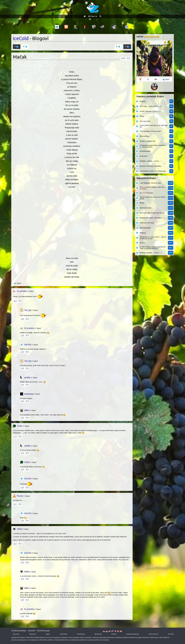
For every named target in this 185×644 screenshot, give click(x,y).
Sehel (19, 529)
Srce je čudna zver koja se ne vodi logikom (154, 126)
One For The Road (146, 193)
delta (27, 410)
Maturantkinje (144, 136)
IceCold (21, 38)
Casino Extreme (153, 634)
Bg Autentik (98, 634)
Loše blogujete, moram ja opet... (151, 131)
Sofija (20, 426)
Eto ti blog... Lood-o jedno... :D (150, 106)
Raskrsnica (33, 634)
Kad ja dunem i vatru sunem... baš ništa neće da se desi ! (153, 238)
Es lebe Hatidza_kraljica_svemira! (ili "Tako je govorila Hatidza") (153, 248)
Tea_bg (27, 310)
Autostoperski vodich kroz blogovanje (153, 171)
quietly (27, 377)
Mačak (142, 116)
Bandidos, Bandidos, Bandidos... (151, 166)
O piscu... (143, 243)
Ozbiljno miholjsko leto (148, 141)
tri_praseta (22, 291)
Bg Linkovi (16, 634)
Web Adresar (81, 634)
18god (166, 79)
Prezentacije (64, 634)
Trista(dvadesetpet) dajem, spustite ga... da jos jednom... (153, 146)
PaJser (20, 496)
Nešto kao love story (147, 223)
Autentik (114, 634)
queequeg (29, 394)
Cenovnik (31, 631)
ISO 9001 (171, 634)
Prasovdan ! (144, 156)
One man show (145, 121)
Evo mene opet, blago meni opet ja (152, 213)
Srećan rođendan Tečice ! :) (149, 111)
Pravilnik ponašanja (19, 631)
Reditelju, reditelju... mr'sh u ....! (151, 161)
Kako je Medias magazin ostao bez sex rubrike (153, 188)
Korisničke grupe (43, 631)
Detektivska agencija (133, 634)
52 (148, 79)
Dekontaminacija (146, 208)
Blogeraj (143, 101)
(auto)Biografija (145, 151)
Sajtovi (48, 634)
